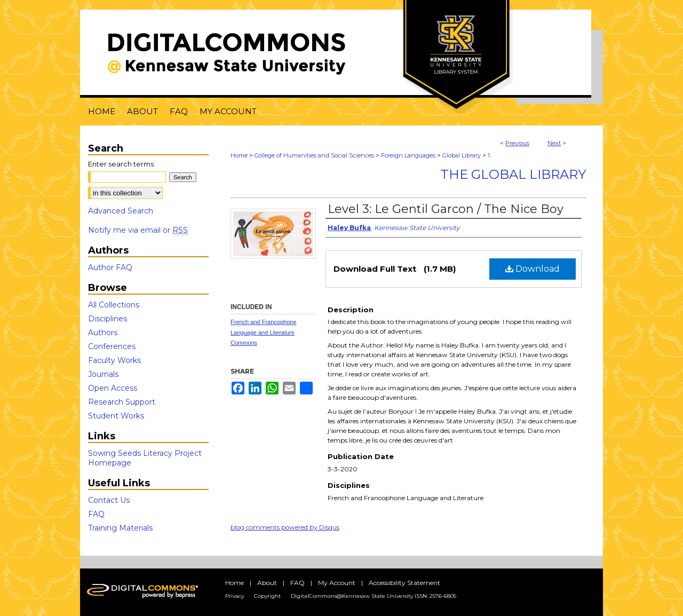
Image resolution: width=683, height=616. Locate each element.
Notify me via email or (138, 230)
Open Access (113, 388)
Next (554, 143)
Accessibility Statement (404, 583)
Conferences (112, 346)
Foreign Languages (408, 155)
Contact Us (109, 500)
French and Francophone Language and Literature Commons (264, 333)
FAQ (96, 514)
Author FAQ (110, 267)
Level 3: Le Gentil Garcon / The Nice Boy (446, 209)
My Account (337, 583)
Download (533, 269)
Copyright (267, 596)
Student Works (116, 416)
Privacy (235, 596)
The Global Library (513, 174)
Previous (517, 143)
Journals (103, 374)
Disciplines (108, 319)
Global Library (462, 155)
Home (239, 155)
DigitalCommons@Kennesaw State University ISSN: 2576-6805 (374, 596)
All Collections (114, 305)
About (267, 583)
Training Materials (120, 528)
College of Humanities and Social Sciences (314, 155)
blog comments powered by (285, 527)
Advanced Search (121, 211)
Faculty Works (114, 360)
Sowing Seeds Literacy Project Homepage (145, 458)
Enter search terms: (122, 164)
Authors (103, 333)
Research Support (122, 402)
